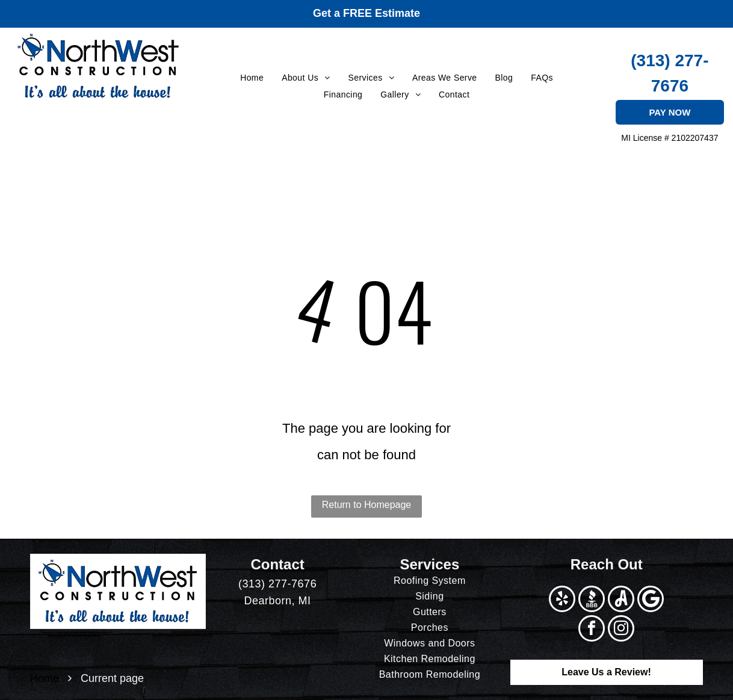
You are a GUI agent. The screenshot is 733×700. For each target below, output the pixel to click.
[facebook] (592, 630)
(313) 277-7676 (277, 584)
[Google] (651, 600)
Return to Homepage (367, 505)
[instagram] (621, 630)
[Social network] (592, 600)
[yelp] (562, 600)
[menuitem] (252, 78)
